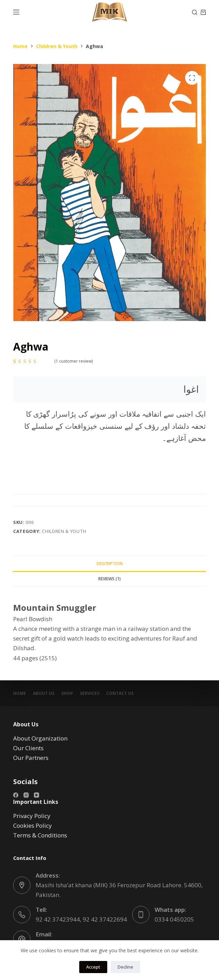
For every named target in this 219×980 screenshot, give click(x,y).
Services (90, 693)
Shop (67, 693)
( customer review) (74, 361)
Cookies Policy (33, 825)
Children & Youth (64, 531)
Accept (93, 967)
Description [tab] (110, 564)
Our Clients (28, 748)
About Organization (40, 738)
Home (20, 693)
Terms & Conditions (40, 835)
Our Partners (31, 758)
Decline (125, 967)
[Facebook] (16, 795)
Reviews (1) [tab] (109, 579)
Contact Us (120, 693)
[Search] (195, 12)
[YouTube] (36, 795)
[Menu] (16, 12)
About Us (44, 693)
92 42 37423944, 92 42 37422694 (81, 919)
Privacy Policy (32, 816)
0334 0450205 (174, 919)
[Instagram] (26, 795)
